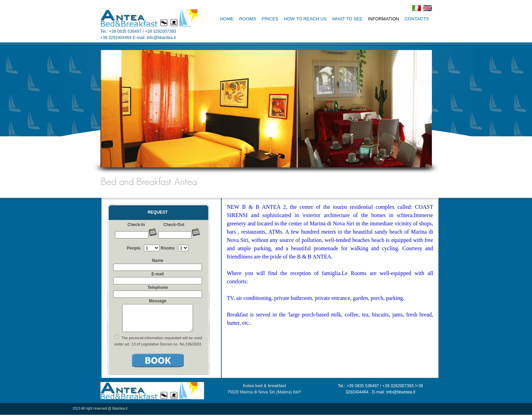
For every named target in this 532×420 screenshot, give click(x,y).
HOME (227, 19)
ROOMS (248, 19)
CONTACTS (417, 19)
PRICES (270, 19)
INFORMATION (384, 19)
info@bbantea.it (161, 38)
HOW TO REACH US (305, 19)
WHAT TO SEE (347, 19)
